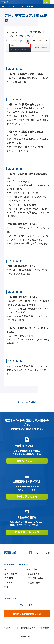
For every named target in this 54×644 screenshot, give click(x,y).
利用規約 (8, 627)
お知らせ (46, 553)
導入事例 (9, 578)
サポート (8, 582)
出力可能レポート (13, 574)
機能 (6, 569)
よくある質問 (34, 574)
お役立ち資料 (34, 582)
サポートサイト (27, 605)
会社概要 (44, 627)
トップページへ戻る (27, 402)
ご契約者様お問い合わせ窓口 (27, 614)
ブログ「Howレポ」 (37, 578)
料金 (6, 587)
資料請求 (46, 2)
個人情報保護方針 (25, 627)
